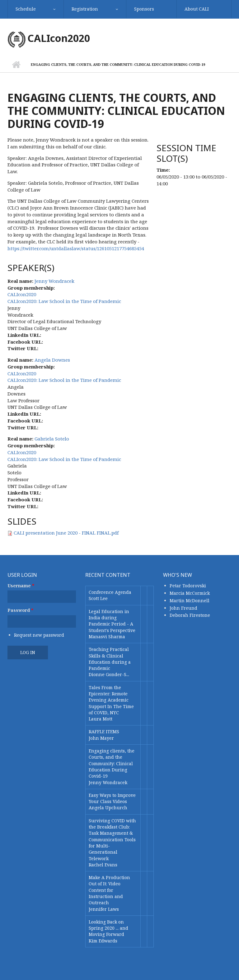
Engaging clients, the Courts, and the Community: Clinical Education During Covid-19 (112, 763)
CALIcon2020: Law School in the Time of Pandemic (64, 301)
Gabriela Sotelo (52, 439)
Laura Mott (101, 719)
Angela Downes (52, 360)
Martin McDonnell (190, 601)
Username (21, 586)
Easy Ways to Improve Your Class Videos (112, 798)
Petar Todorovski (188, 586)
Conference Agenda (110, 592)
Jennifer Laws (104, 909)
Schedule (26, 9)
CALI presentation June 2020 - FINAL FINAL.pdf (66, 533)
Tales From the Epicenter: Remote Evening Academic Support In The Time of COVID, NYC (111, 700)
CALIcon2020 (59, 38)
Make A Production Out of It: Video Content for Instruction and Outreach (109, 890)
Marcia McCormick (190, 593)
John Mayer (101, 738)
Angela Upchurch (108, 808)
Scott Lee (98, 598)
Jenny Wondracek (54, 281)
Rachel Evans (103, 865)
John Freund (183, 608)
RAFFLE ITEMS (104, 732)
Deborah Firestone (190, 615)
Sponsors (144, 9)
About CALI (197, 9)
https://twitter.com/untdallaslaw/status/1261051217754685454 (76, 248)
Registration (85, 9)
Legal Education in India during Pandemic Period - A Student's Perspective (112, 621)
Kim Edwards (103, 941)
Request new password (39, 635)
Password (20, 610)
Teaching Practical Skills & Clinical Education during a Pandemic (110, 659)
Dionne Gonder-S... (109, 674)
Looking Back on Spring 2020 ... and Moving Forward (108, 928)
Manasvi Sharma (107, 637)
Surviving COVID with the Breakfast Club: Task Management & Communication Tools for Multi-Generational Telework (112, 840)
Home (16, 65)
